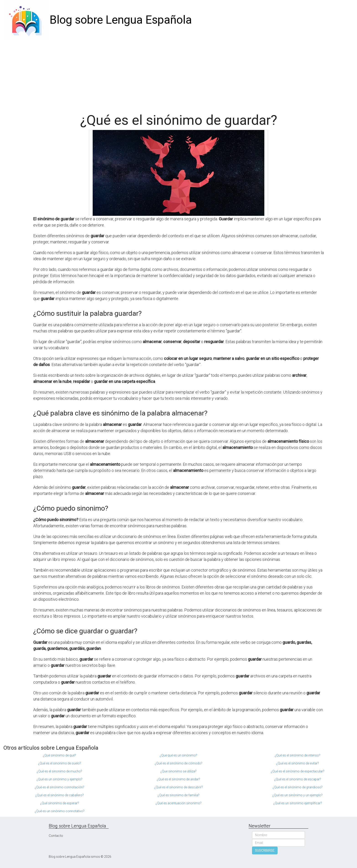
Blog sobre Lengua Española (121, 20)
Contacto (56, 836)
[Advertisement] (178, 74)
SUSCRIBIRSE (265, 850)
